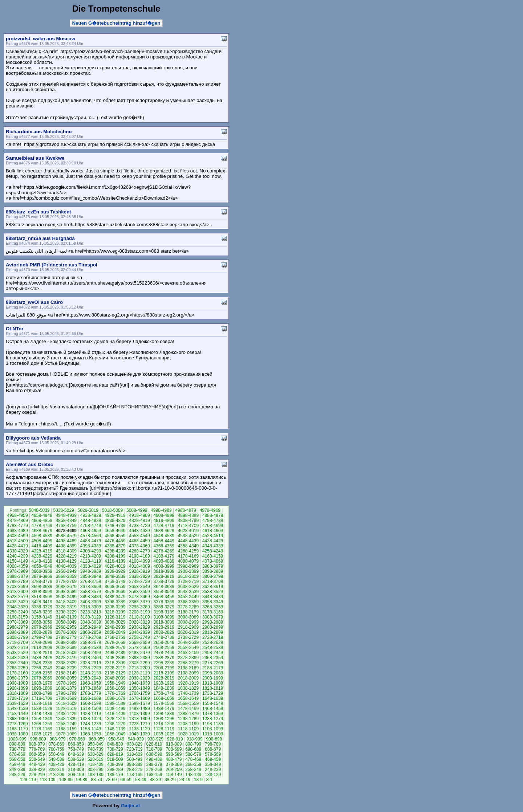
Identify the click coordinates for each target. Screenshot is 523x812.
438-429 (56, 764)
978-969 (77, 739)
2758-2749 (139, 637)
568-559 (17, 759)
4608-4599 (17, 536)
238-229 (17, 775)
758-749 (76, 749)
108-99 (66, 780)
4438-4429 (213, 541)
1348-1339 (66, 719)
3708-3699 (17, 587)
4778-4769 (42, 526)
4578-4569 (91, 536)
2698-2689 (66, 642)
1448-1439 (42, 714)
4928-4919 (115, 515)
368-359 (193, 764)
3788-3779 (42, 582)
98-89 (82, 780)
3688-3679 (66, 587)
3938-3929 (115, 571)
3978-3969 (17, 571)
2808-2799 (17, 637)
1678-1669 (139, 698)
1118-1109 (188, 729)
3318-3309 (91, 607)
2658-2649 (164, 642)
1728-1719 (17, 698)
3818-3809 (188, 576)
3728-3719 (188, 582)
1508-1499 (115, 709)
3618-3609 (17, 592)
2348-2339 (42, 663)
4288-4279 (139, 551)
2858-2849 (115, 632)
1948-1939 (139, 683)
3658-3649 (139, 587)
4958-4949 (42, 515)
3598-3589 (66, 592)
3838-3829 (139, 576)
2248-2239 (66, 668)
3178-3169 (213, 612)
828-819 (154, 744)
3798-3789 (17, 582)
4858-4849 (66, 521)
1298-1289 (188, 719)
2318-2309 (115, 663)
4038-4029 (91, 566)
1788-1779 (91, 693)
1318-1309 (139, 719)
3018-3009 (164, 622)
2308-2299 (139, 663)
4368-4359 (164, 546)
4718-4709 (188, 526)
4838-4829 (115, 521)
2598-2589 (91, 648)
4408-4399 (66, 546)
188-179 (115, 775)
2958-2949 (91, 627)
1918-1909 (213, 683)
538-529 (76, 759)
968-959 (97, 739)
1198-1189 (213, 724)
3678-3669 (91, 587)
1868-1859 (115, 688)
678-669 (17, 754)
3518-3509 (42, 597)
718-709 (154, 749)
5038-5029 (63, 510)
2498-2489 (115, 653)
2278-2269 (213, 663)
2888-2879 (42, 632)
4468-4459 (139, 541)
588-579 (193, 754)
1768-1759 (139, 693)
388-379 (154, 764)
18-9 (198, 780)
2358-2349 (17, 663)
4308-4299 (91, 551)
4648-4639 (139, 531)
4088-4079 (188, 561)
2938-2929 (139, 627)
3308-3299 (115, 607)
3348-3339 (17, 607)
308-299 (96, 770)
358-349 (213, 764)
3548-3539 (188, 592)
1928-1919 (188, 683)
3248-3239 (42, 612)
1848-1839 (164, 688)
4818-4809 (164, 521)
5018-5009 (112, 510)
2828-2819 (188, 632)
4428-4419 (17, 546)
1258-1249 (66, 724)
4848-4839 (91, 521)
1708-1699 (66, 698)
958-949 (116, 739)
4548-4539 (164, 536)
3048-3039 (91, 622)
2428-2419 (66, 658)
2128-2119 (139, 673)
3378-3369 (164, 602)
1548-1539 (17, 709)
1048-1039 (139, 734)
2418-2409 (91, 658)
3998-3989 (188, 566)
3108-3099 (164, 617)
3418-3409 (66, 602)
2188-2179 (213, 668)
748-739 (96, 749)
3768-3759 (91, 582)
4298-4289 (115, 551)
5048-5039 (39, 510)
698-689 (193, 749)
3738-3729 (164, 582)
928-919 (175, 739)
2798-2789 (42, 637)
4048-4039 (66, 566)
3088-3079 (213, 617)
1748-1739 (188, 693)
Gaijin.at (131, 806)
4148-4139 (42, 561)
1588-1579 (139, 703)
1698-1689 (91, 698)
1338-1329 (91, 719)
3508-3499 (66, 597)
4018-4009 (139, 566)
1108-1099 (213, 729)
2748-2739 (164, 637)
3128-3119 (115, 617)
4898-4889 (188, 515)
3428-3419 (42, 602)
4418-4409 (42, 546)
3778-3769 (66, 582)
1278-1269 (17, 724)
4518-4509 (17, 541)
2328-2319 (91, 663)
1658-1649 (188, 698)
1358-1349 (42, 719)
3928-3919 (139, 571)
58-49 (141, 780)
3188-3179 (188, 612)
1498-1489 (139, 709)
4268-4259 (188, 551)
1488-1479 (164, 709)
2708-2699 (42, 642)
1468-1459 (213, 709)
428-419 (76, 764)
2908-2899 (213, 627)
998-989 (38, 739)
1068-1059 (91, 734)
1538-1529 (42, 709)
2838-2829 (164, 632)
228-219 (37, 775)
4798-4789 (213, 521)
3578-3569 (115, 592)
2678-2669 (115, 642)
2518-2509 (66, 653)
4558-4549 (139, 536)
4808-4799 (188, 521)
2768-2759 (115, 637)
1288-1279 (213, 719)
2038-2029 (139, 678)
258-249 (193, 770)
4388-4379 (115, 546)
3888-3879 (17, 576)
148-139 (193, 775)
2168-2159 (42, 673)
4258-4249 (213, 551)
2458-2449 (213, 653)
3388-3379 (139, 602)
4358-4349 (188, 546)
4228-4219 (66, 556)
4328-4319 (42, 551)
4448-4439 (188, 541)
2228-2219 (115, 668)
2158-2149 (66, 673)
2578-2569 (139, 648)
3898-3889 (213, 571)
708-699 (174, 749)
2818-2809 (213, 632)
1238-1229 (115, 724)
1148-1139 (115, 729)
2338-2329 (66, 663)
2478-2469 (164, 653)
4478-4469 (115, 541)
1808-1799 (42, 693)
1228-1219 (139, 724)
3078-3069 (17, 622)
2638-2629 (213, 642)
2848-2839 (139, 632)
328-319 (56, 770)
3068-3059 (42, 622)
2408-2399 (115, 658)
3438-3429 (17, 602)
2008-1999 (213, 678)
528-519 (96, 759)
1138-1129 (139, 729)
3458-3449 (188, 597)
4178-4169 (188, 556)
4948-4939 (66, 515)
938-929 (155, 739)
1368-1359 (17, 719)
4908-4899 (164, 515)
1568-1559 (188, 703)
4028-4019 (115, 566)
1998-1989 (17, 683)
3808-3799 (213, 576)
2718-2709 (17, 642)
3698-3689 (42, 587)
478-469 (193, 759)
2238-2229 (91, 668)
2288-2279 (188, 663)
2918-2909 (188, 627)
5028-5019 (88, 510)
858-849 (96, 744)
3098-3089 (188, 617)
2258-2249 (42, 668)
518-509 (115, 759)
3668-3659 (115, 587)
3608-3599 (42, 592)
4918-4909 (139, 515)
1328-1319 (115, 719)
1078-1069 (66, 734)
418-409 (96, 764)
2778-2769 (91, 637)
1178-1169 (42, 729)
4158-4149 (17, 561)
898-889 (17, 744)
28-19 (185, 780)
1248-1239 (91, 724)
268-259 (174, 770)
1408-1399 (139, 714)
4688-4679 (42, 531)
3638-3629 (188, 587)
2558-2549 (188, 648)
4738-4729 (139, 526)
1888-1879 (66, 688)
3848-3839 (115, 576)
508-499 (135, 759)
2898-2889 (17, 632)
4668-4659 (91, 531)
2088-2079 (17, 678)
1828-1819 (213, 688)
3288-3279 (164, 607)
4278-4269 (164, 551)
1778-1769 (115, 693)
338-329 (37, 770)
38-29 (170, 780)
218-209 (56, 775)
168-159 (154, 775)
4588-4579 (66, 536)
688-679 (213, 749)
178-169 (135, 775)
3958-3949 (66, 571)
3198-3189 (164, 612)
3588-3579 (91, 592)
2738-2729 (188, 637)
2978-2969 (42, 627)
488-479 (174, 759)
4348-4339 (213, 546)
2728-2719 (213, 637)
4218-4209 (91, 556)
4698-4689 (17, 531)
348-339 (17, 770)
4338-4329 (17, 551)
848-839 (115, 744)
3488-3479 (115, 597)
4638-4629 (164, 531)
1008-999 (17, 739)
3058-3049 (66, 622)
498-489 (154, 759)
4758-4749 (91, 526)
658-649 (56, 754)
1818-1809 (17, 693)
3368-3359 (188, 602)
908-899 (214, 739)
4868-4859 (42, 521)
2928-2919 (164, 627)
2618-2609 (42, 648)
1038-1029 (164, 734)
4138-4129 (66, 561)
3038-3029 (115, 622)
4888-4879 (213, 515)
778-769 (37, 749)
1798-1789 (66, 693)
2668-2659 (139, 642)
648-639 (76, 754)
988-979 (58, 739)
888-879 (37, 744)
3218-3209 (115, 612)
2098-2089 (213, 673)
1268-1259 (42, 724)
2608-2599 (66, 648)
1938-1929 (164, 683)
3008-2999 (188, 622)
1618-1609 (66, 703)
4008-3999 (164, 566)
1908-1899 (17, 688)
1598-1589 (115, 703)
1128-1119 (164, 729)
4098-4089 (164, 561)
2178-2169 (17, 673)
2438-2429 (42, 658)
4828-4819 (139, 521)
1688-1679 (115, 698)
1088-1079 (42, 734)
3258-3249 (17, 612)
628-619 (115, 754)
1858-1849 (139, 688)
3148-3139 (66, 617)
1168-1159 (66, 729)
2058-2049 (91, 678)
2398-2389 (139, 658)
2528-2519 (42, 653)
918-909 (195, 739)
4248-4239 (17, 556)
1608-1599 (91, 703)
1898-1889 (42, 688)
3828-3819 (164, 576)
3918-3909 (164, 571)
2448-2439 (17, 658)
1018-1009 (213, 734)
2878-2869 (66, 632)
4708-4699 (213, 526)
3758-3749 (115, 582)
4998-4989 (161, 510)
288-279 (135, 770)
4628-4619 (188, 531)
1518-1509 (91, 709)
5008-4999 (137, 510)
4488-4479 (91, 541)
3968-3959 (42, 571)
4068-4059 (17, 566)
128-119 (28, 780)
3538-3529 (213, 592)
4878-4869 (17, 521)
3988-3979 (213, 566)
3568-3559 (139, 592)
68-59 (126, 780)
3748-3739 (139, 582)
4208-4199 (115, 556)
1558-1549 (213, 703)
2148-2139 (91, 673)
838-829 (135, 744)
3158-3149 (42, 617)
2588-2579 (115, 648)
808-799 (193, 744)
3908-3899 (188, 571)
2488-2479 (139, 653)
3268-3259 (213, 607)
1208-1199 (188, 724)
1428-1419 (91, 714)
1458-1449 (17, 714)
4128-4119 (91, 561)
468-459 (213, 759)
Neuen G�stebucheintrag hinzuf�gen (116, 23)
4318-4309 (66, 551)
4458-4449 (164, 541)
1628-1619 (42, 703)
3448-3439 (213, 597)
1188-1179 (17, 729)
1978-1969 (66, 683)
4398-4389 (91, 546)
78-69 (111, 780)
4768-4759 (66, 526)
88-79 (96, 780)
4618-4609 (213, 531)
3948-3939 (91, 571)
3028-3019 (139, 622)
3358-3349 (213, 602)
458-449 (17, 764)
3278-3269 (188, 607)
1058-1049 (115, 734)
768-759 (56, 749)
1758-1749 (164, 693)
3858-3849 (91, 576)
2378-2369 (188, 658)
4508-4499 (42, 541)
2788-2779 (66, 637)
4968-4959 (17, 515)
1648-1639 (213, 698)
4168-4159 (213, 556)
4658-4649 (115, 531)
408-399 (115, 764)
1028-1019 (188, 734)
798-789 (213, 744)
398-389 (135, 764)
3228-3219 (91, 612)
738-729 (115, 749)
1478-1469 (188, 709)
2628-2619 (17, 648)
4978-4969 (210, 510)
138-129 (213, 775)
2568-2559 (164, 648)
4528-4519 (213, 536)
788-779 (17, 749)
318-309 (76, 770)
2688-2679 (91, 642)
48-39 (155, 780)
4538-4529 (188, 536)
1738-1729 (213, 693)
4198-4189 (139, 556)
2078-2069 (42, 678)
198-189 (96, 775)
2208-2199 (164, 668)
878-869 (56, 744)
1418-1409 (115, 714)
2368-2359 (213, 658)
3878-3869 (42, 576)
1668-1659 (164, 698)
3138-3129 (91, 617)
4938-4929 (91, 515)
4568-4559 (115, 536)
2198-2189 (188, 668)
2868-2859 (91, 632)
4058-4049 (42, 566)
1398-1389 (164, 714)
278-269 (154, 770)
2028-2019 (164, 678)
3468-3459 (164, 597)
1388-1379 (188, 714)
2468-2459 (188, 653)
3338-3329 (42, 607)
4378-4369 (139, 546)
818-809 (174, 744)
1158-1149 (91, 729)
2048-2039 (115, 678)
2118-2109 (164, 673)
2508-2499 (91, 653)
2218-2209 (139, 668)
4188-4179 (164, 556)
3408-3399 (91, 602)
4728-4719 (164, 526)
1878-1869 (91, 688)
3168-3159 (17, 617)
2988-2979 (17, 627)
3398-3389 (115, 602)
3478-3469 (139, 597)
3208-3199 (139, 612)
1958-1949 (115, 683)
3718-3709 (213, 582)
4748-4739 (115, 526)
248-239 (213, 770)
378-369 (174, 764)
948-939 (136, 739)
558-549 (37, 759)
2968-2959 (66, 627)
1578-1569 (164, 703)
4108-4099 (139, 561)
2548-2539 (213, 648)
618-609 (135, 754)
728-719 (135, 749)
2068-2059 (66, 678)
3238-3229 (66, 612)
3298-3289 (139, 607)
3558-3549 (164, 592)
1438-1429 (66, 714)
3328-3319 (66, 607)
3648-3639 (164, 587)
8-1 (209, 780)
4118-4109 (115, 561)
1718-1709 (42, 698)
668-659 (37, 754)
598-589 (174, 754)
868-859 (76, 744)
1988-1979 (42, 683)
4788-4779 (17, 526)
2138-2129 (115, 673)
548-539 (56, 759)
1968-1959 (91, 683)
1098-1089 (17, 734)
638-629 (96, 754)
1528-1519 (66, 709)
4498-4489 (66, 541)
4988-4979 (185, 510)
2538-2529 (17, 653)
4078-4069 (213, 561)
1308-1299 (164, 719)
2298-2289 (164, 663)
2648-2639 (188, 642)
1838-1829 (188, 688)
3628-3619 (213, 587)
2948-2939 (115, 627)
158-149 (174, 775)
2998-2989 (213, 622)
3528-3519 (17, 597)
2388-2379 (164, 658)
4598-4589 (42, 536)
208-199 (76, 775)
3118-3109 (139, 617)
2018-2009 (188, 678)
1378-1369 (213, 714)
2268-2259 (17, 668)
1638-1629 (17, 703)
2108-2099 (188, 673)
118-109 (48, 780)
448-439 (37, 764)
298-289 (115, 770)
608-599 (154, 754)
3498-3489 (91, 597)
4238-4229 (42, 556)
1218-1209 (164, 724)
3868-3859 (66, 576)
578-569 (213, 754)
